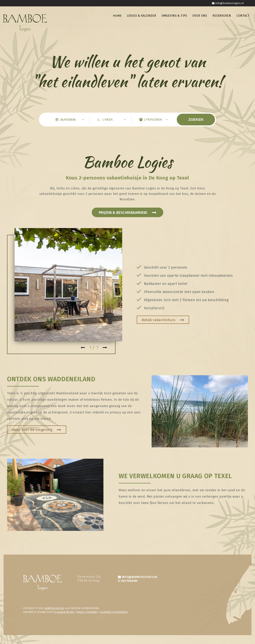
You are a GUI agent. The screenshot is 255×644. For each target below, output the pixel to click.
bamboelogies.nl (55, 608)
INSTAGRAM (129, 581)
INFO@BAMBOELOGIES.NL (140, 577)
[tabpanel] (68, 285)
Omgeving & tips (174, 16)
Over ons (200, 16)
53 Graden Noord (64, 612)
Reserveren (222, 16)
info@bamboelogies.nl (230, 3)
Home (117, 16)
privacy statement (87, 612)
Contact (243, 16)
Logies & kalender (141, 16)
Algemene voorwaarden (114, 612)
